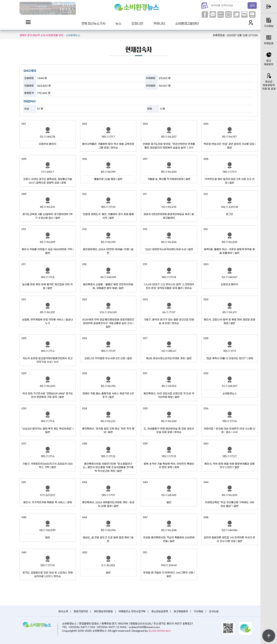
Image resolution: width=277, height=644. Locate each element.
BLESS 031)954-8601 (160, 631)
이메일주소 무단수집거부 (132, 612)
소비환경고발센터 (187, 23)
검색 (252, 6)
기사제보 (199, 612)
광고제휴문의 (181, 612)
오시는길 (214, 612)
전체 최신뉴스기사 (93, 23)
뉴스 (118, 23)
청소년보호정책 (160, 612)
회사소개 (63, 612)
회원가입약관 (81, 612)
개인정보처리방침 (103, 612)
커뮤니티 (159, 23)
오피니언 (137, 23)
